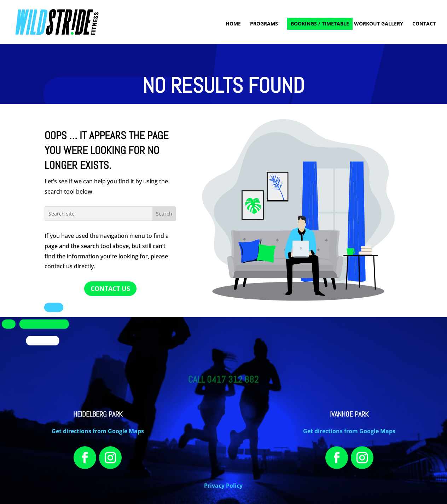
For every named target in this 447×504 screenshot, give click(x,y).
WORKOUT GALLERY (379, 24)
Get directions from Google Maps (98, 431)
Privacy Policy (223, 486)
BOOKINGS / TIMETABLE (320, 24)
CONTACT (424, 24)
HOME (233, 24)
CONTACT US (110, 288)
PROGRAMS (264, 24)
